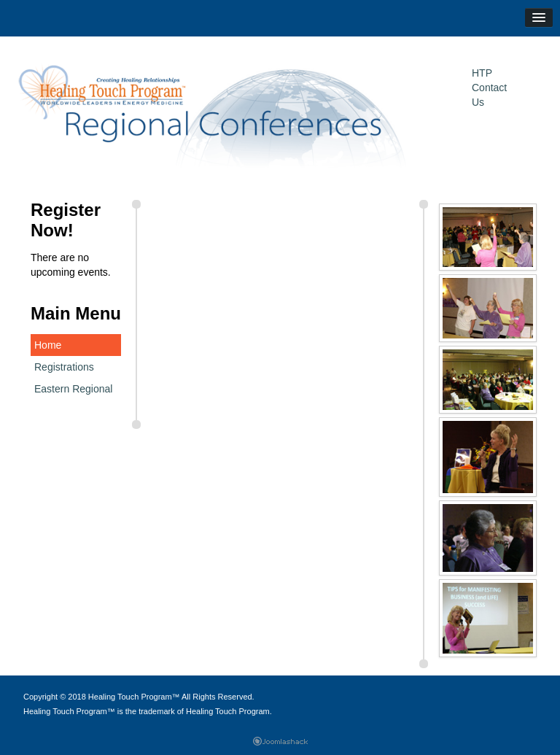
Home (48, 345)
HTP (482, 73)
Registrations (64, 367)
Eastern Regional (73, 389)
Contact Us (489, 95)
